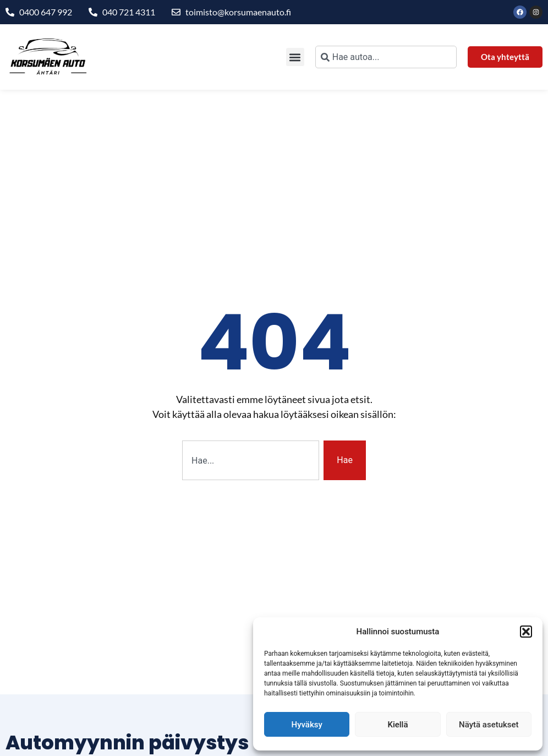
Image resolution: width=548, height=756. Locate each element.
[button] (526, 632)
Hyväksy (307, 725)
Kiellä (398, 725)
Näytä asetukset (489, 725)
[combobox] (386, 57)
